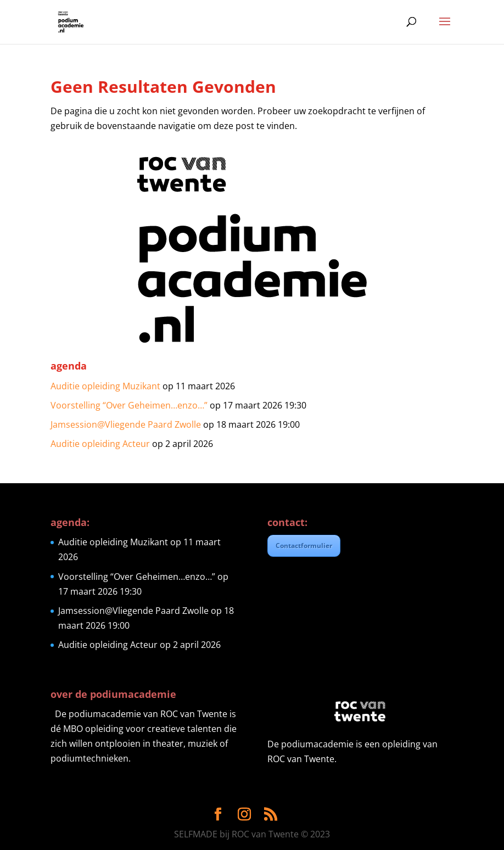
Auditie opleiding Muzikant (105, 386)
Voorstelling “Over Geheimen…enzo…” (129, 405)
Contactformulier (304, 546)
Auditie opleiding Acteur (100, 444)
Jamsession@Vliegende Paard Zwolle (126, 424)
